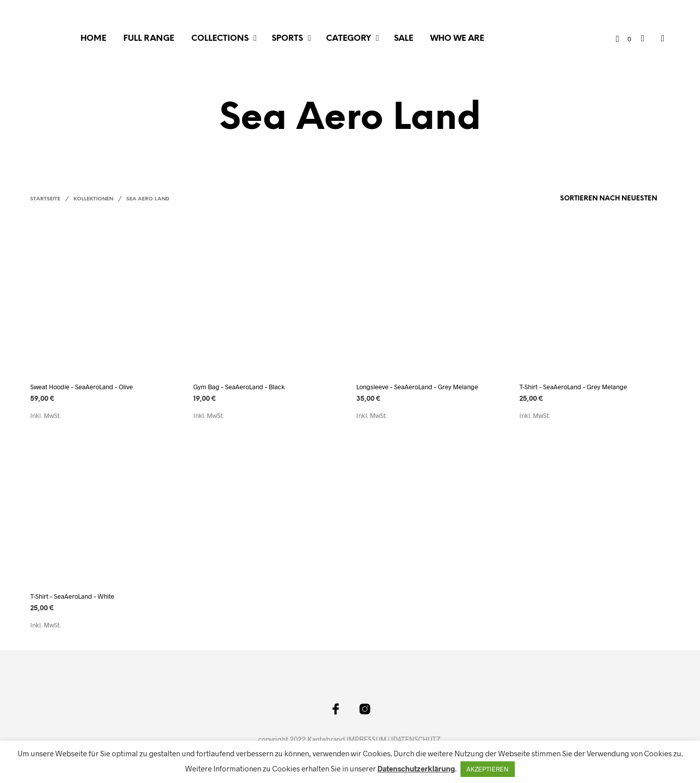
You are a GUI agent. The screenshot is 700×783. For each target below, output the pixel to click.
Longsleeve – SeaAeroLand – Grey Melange (417, 387)
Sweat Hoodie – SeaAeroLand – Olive (82, 387)
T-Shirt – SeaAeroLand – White (72, 596)
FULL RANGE (149, 39)
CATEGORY (348, 39)
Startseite (45, 199)
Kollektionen (93, 199)
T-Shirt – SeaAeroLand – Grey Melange (573, 387)
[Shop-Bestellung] (584, 199)
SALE (404, 39)
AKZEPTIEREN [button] (488, 769)
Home (93, 39)
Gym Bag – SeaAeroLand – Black (239, 387)
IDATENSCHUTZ (416, 740)
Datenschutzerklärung (416, 768)
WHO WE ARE (457, 39)
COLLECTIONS (220, 39)
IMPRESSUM (367, 740)
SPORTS (287, 39)
